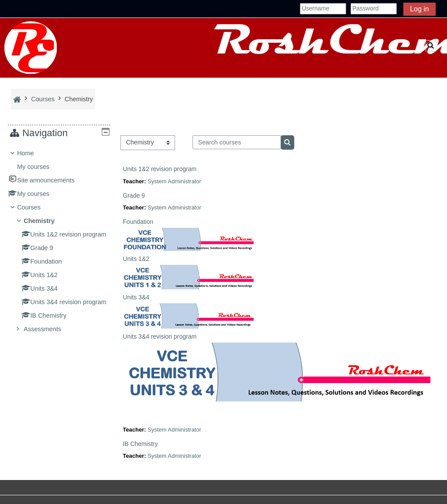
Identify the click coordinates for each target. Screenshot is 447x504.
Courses (35, 207)
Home (32, 153)
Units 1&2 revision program (160, 169)
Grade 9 (134, 195)
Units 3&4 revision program (160, 336)
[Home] (31, 47)
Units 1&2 (136, 259)
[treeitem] (59, 253)
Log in (419, 9)
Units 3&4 (136, 297)
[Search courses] (237, 142)
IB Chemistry (140, 444)
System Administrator (174, 181)
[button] (431, 46)
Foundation (138, 222)
